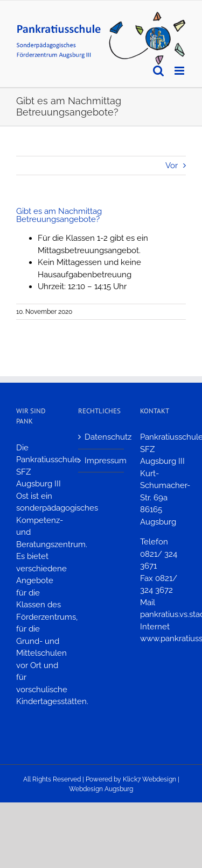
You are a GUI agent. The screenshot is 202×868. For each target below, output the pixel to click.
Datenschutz (102, 437)
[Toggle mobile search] (158, 71)
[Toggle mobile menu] (180, 71)
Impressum (102, 461)
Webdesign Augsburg (101, 789)
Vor (172, 166)
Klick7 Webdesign (149, 779)
